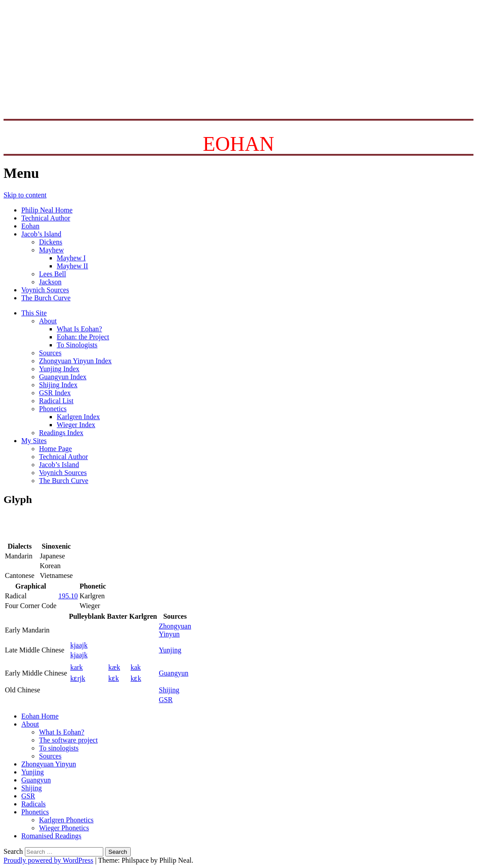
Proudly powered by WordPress (48, 860)
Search (13, 851)
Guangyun (174, 673)
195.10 (68, 596)
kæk (114, 667)
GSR (166, 700)
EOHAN (239, 144)
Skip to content (25, 195)
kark (76, 667)
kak (135, 667)
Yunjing (170, 650)
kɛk (113, 678)
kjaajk (79, 645)
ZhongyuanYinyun (175, 630)
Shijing (169, 690)
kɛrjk (78, 678)
